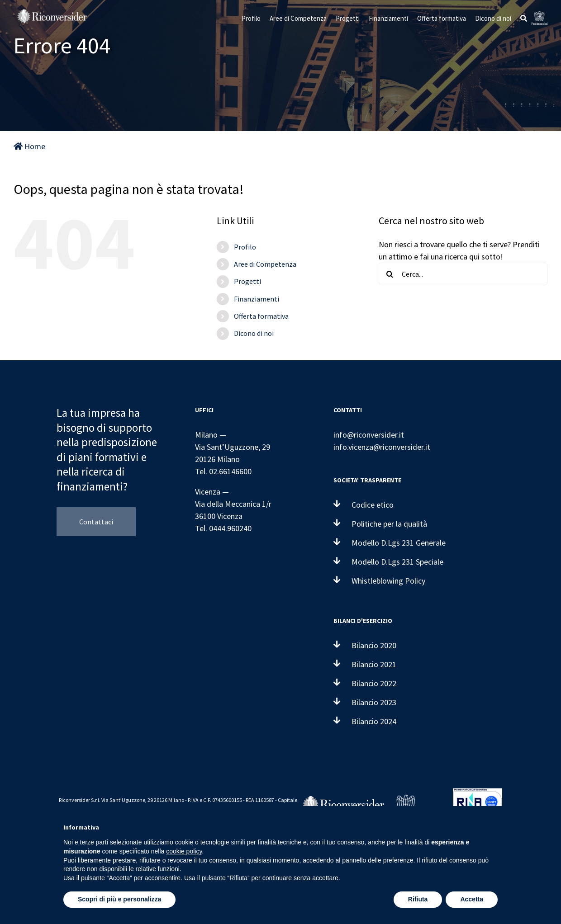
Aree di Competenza (265, 264)
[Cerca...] (463, 274)
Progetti (247, 281)
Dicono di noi (254, 333)
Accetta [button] (472, 899)
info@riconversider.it (369, 435)
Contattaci (96, 522)
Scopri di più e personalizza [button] (119, 899)
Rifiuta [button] (418, 899)
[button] (524, 18)
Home (29, 146)
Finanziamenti (257, 299)
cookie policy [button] (184, 851)
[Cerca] (390, 274)
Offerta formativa (261, 316)
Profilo (245, 247)
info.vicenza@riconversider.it (382, 447)
